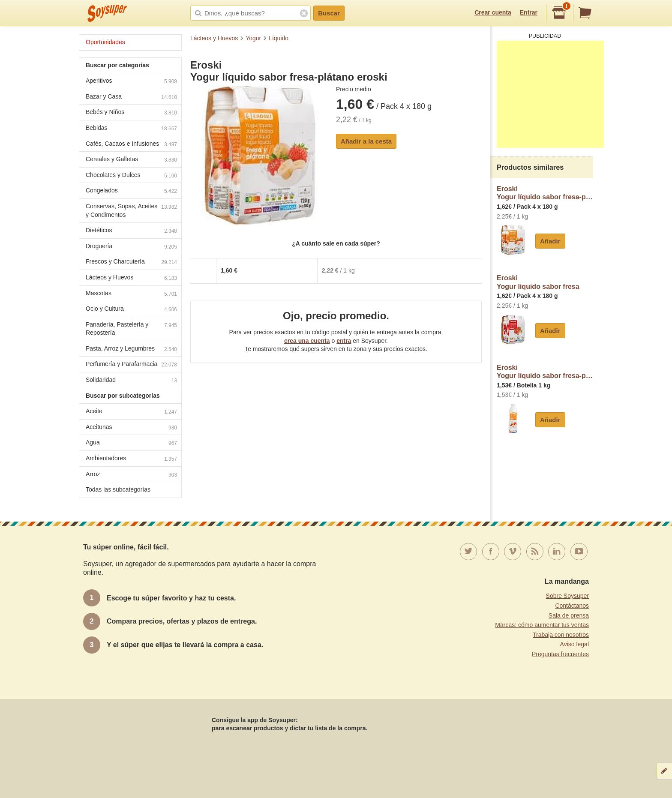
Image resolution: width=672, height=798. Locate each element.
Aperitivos (131, 82)
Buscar (329, 13)
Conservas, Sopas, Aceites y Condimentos (131, 210)
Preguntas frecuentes (560, 654)
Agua (131, 443)
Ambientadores (131, 459)
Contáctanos (572, 606)
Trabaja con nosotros (561, 635)
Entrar (529, 12)
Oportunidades (105, 42)
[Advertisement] (550, 94)
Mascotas (131, 294)
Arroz (131, 475)
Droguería (131, 247)
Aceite (131, 412)
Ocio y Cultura (131, 310)
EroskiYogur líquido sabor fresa (538, 282)
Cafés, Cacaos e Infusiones (131, 145)
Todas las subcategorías (118, 489)
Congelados (131, 191)
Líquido (279, 38)
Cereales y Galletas (131, 160)
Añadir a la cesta (366, 141)
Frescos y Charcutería (131, 262)
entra (344, 341)
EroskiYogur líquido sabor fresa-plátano (545, 193)
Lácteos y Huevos (214, 38)
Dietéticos (131, 231)
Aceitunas (131, 428)
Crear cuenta (493, 12)
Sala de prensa (569, 615)
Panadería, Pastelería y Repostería (131, 329)
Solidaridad (131, 381)
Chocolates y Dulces (131, 176)
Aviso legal (574, 644)
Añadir (550, 241)
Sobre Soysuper (567, 596)
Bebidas (131, 129)
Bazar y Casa (131, 97)
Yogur (253, 38)
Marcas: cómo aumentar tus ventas (542, 625)
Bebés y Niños (131, 113)
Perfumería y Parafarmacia (131, 365)
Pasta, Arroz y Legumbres (131, 349)
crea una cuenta (307, 341)
